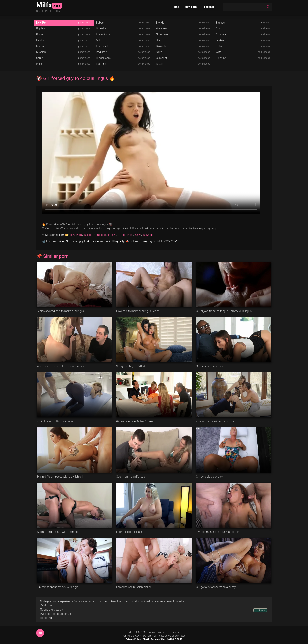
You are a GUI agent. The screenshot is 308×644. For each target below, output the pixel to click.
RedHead (102, 52)
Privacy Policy (133, 639)
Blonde (160, 23)
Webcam (161, 28)
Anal (219, 28)
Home (175, 7)
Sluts (159, 52)
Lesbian (221, 40)
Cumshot (161, 58)
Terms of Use (158, 639)
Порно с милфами (52, 610)
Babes (100, 23)
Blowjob (161, 46)
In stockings (103, 34)
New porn (191, 7)
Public (220, 46)
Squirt (40, 58)
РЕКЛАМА (260, 610)
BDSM (160, 64)
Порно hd (46, 618)
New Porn (42, 23)
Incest (40, 64)
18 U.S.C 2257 (175, 639)
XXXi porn (46, 606)
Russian (41, 52)
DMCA (146, 639)
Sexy (159, 40)
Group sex (162, 34)
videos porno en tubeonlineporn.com (111, 601)
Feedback (209, 7)
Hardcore (42, 40)
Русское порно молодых (55, 614)
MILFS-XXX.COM (137, 632)
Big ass (220, 23)
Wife (219, 52)
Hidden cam (103, 58)
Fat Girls (101, 64)
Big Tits (41, 28)
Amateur (221, 34)
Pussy (40, 34)
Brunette (101, 28)
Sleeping (221, 58)
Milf (98, 40)
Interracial (102, 46)
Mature (40, 46)
